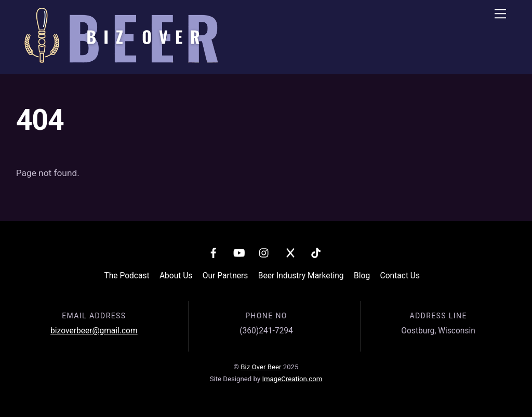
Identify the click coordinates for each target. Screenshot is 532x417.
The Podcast (127, 276)
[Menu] (500, 14)
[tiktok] (316, 252)
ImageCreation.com (292, 379)
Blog (362, 276)
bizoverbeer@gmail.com (94, 331)
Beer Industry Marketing (301, 276)
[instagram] (264, 252)
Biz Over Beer (261, 367)
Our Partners (225, 276)
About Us (176, 276)
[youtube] (239, 252)
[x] (290, 252)
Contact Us (400, 276)
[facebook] (214, 252)
